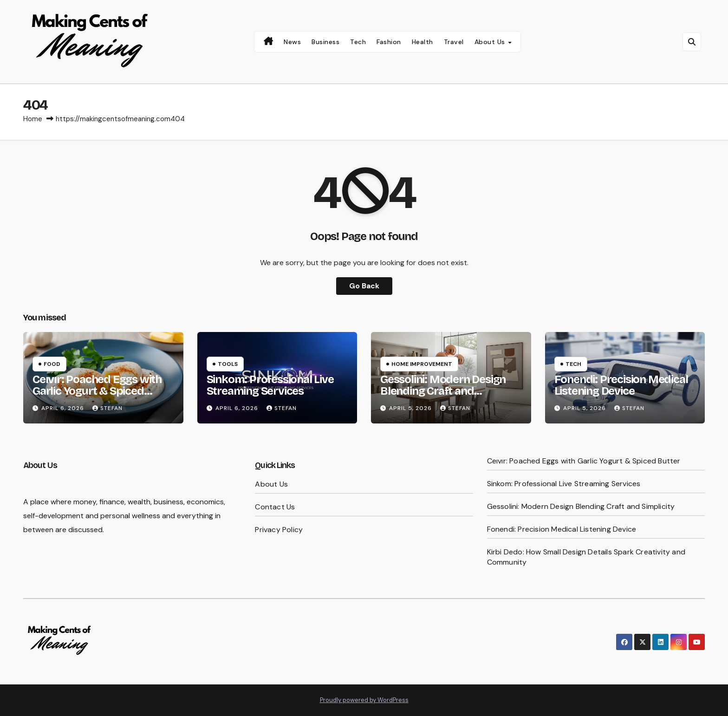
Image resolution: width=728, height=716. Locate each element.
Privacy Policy (279, 530)
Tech (358, 42)
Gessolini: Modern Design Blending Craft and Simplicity (443, 391)
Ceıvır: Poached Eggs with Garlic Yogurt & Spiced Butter (97, 391)
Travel (454, 42)
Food (52, 364)
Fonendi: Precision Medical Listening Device (621, 385)
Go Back (364, 286)
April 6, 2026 (64, 408)
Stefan (107, 408)
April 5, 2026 (411, 408)
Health (422, 42)
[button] (692, 42)
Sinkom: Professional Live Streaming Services (270, 385)
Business (325, 42)
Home (33, 119)
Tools (228, 364)
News (292, 42)
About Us (491, 42)
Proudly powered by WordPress (364, 700)
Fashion (389, 42)
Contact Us (275, 507)
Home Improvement (422, 364)
